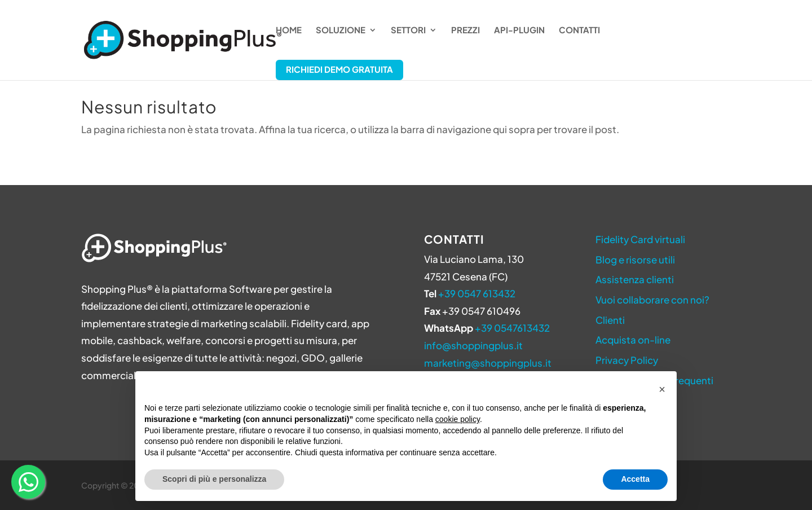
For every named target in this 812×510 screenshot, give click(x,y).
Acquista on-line (633, 340)
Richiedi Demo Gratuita (339, 69)
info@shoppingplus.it (473, 345)
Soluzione (341, 30)
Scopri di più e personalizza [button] (214, 479)
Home (289, 30)
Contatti (579, 30)
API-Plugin (519, 30)
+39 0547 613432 (477, 293)
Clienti (610, 320)
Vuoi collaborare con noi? (652, 300)
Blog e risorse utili (635, 260)
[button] (662, 389)
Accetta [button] (635, 479)
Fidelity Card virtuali (640, 239)
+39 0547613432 (512, 328)
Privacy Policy (627, 360)
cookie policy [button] (458, 419)
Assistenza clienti (635, 279)
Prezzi (465, 30)
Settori (408, 30)
